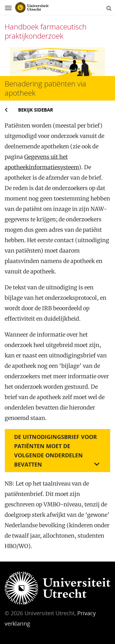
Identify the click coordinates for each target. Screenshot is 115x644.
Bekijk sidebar (36, 110)
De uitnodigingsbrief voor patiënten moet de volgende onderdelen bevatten (56, 451)
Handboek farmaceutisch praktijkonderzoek (46, 31)
